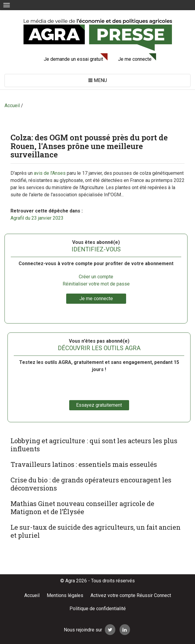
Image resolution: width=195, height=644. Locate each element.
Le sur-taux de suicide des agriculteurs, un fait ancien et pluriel (96, 531)
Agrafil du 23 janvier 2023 (37, 218)
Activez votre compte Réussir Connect (131, 595)
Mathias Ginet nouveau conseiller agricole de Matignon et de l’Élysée (82, 508)
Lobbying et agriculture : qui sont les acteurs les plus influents (94, 445)
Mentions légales (65, 595)
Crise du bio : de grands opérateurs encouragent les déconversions (91, 484)
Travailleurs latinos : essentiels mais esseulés (84, 464)
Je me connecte (135, 59)
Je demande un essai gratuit (73, 59)
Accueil (32, 595)
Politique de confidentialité (98, 609)
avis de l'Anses (50, 173)
